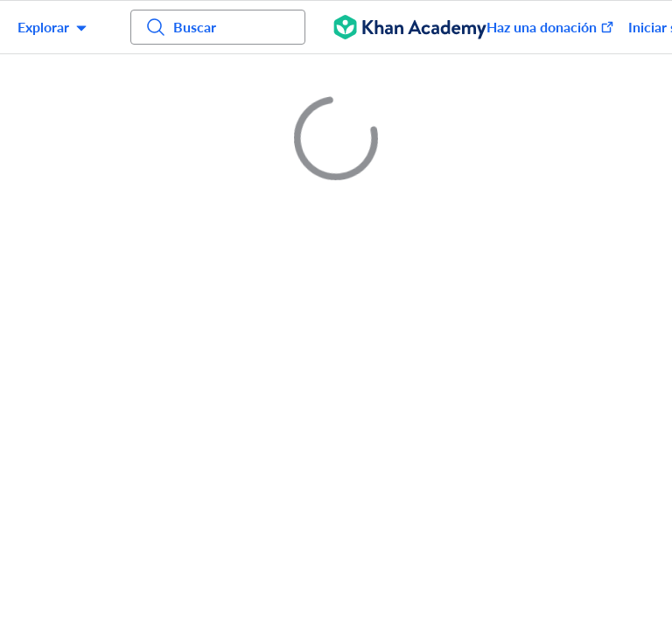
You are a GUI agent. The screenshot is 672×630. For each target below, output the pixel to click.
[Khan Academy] (410, 27)
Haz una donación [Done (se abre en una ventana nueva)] (550, 27)
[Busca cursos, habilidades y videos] (218, 27)
